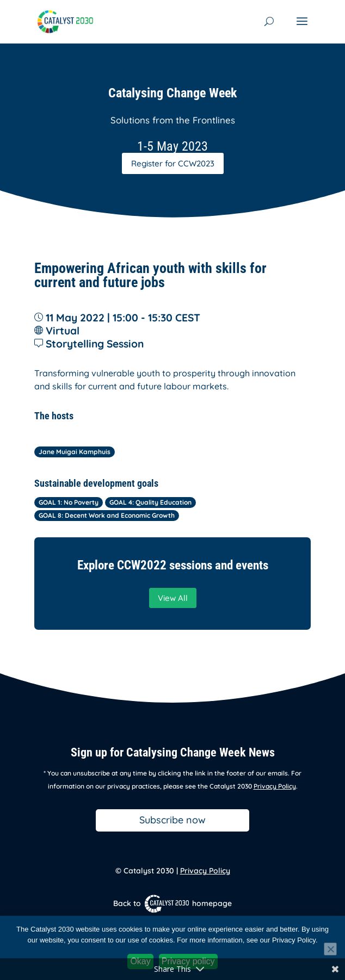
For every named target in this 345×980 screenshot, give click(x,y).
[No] (330, 949)
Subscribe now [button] (172, 820)
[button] (302, 28)
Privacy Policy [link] (275, 786)
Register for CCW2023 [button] (173, 163)
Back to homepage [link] (172, 903)
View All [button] (173, 598)
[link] (65, 21)
